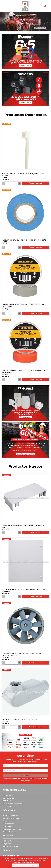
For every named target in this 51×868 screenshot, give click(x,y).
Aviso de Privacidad (9, 832)
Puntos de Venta (9, 824)
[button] (4, 22)
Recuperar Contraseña (11, 846)
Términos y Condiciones (11, 818)
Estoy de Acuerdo (19, 865)
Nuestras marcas (9, 826)
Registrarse (7, 844)
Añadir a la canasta (35, 183)
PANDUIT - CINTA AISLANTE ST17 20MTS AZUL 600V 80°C (24, 240)
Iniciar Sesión (7, 841)
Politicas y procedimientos (12, 829)
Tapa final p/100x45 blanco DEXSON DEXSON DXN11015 (24, 525)
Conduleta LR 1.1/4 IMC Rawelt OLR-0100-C (19, 720)
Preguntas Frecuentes (11, 815)
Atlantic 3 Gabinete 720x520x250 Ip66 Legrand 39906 (24, 589)
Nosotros (6, 821)
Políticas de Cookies (32, 865)
